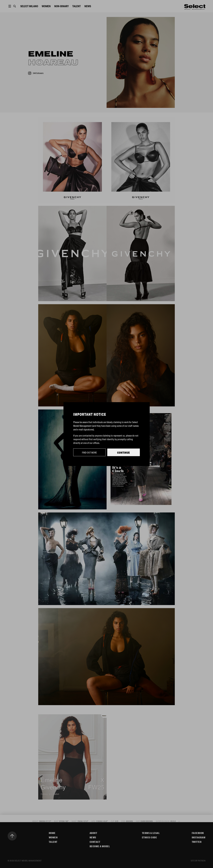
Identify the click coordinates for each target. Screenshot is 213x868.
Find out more (89, 452)
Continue (123, 453)
